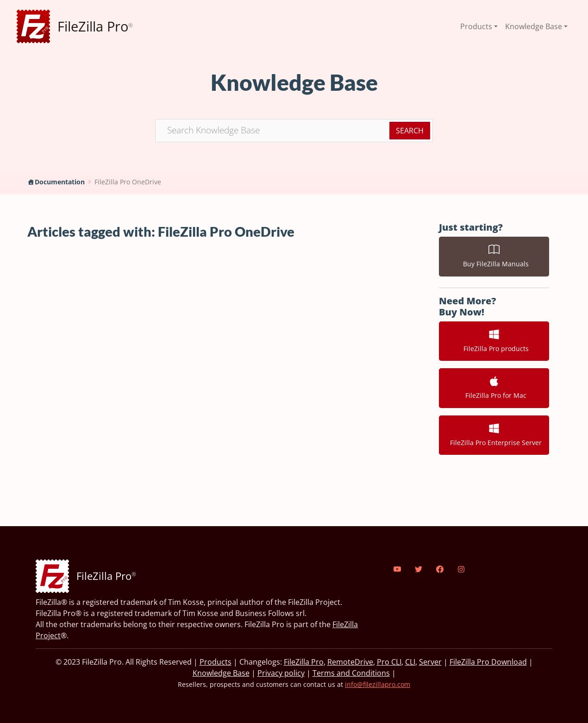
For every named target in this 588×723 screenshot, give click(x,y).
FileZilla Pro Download (488, 662)
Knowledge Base (221, 673)
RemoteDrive (350, 662)
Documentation (60, 182)
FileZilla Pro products (494, 341)
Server (430, 662)
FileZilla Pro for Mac (494, 388)
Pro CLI (389, 662)
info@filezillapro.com (378, 684)
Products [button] (476, 26)
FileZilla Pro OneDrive (128, 182)
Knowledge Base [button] (534, 26)
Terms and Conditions (351, 673)
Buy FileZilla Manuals (494, 256)
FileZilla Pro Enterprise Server (494, 435)
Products (216, 662)
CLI (410, 662)
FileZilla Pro (304, 662)
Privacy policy (281, 673)
